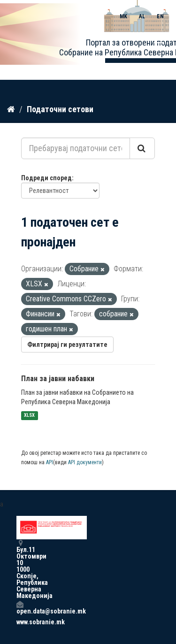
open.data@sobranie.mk (20, 608)
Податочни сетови (60, 109)
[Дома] (11, 109)
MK (123, 16)
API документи (85, 462)
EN (160, 16)
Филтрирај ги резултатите (67, 345)
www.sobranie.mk (20, 622)
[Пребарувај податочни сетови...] (76, 148)
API (50, 462)
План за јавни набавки (58, 379)
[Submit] (142, 148)
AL (142, 16)
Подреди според (46, 178)
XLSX (29, 416)
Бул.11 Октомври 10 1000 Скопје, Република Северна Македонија (20, 569)
